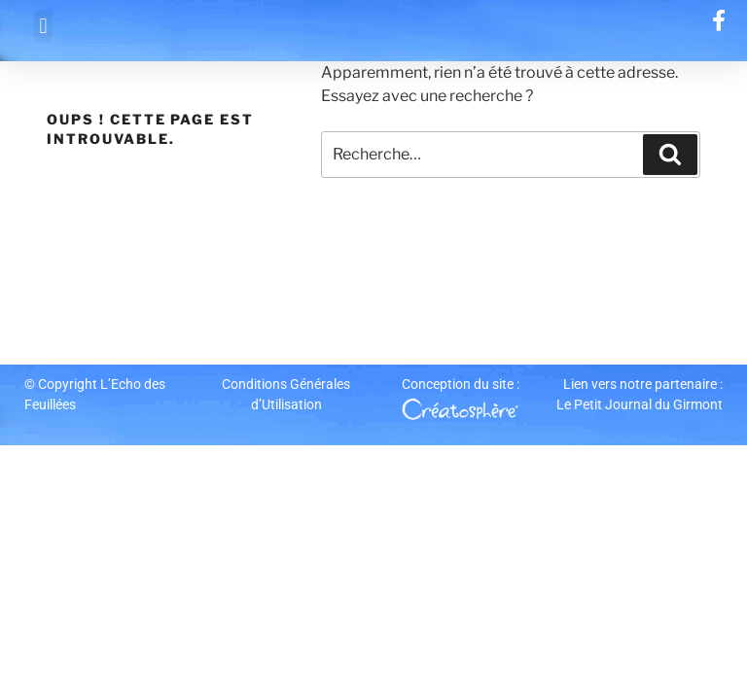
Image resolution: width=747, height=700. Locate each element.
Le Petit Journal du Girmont (640, 404)
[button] (43, 26)
